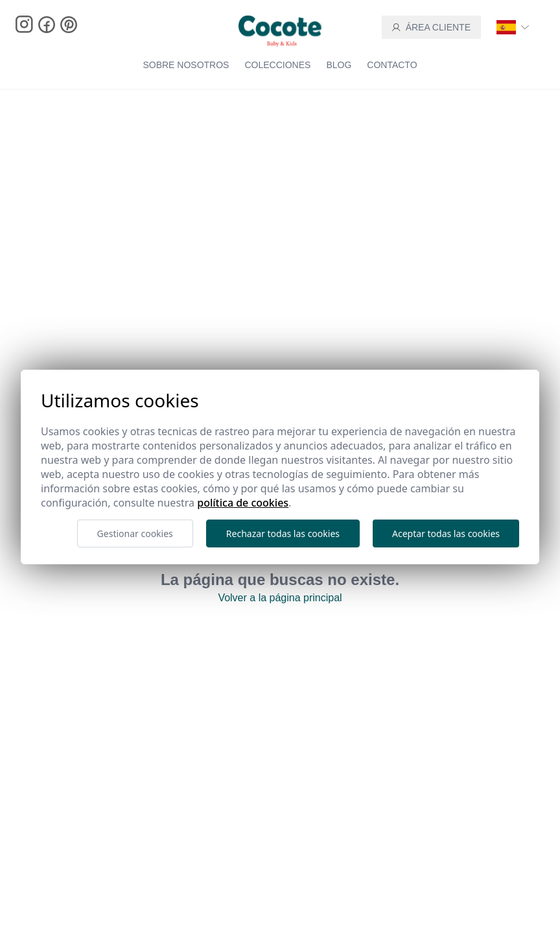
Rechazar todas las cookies (283, 533)
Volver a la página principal (280, 598)
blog (339, 65)
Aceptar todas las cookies (446, 533)
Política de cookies (243, 503)
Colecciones (277, 65)
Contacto (392, 65)
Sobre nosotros (186, 65)
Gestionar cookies (135, 533)
